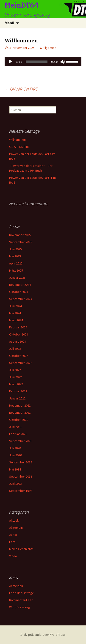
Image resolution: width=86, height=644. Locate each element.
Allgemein (49, 48)
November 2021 (20, 413)
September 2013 (21, 476)
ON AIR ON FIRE (21, 89)
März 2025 (16, 270)
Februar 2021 (18, 434)
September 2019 (21, 462)
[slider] (37, 62)
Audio (13, 535)
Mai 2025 (15, 256)
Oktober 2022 (19, 356)
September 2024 (21, 299)
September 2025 (21, 242)
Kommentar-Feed (21, 600)
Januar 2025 (17, 278)
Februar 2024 (18, 327)
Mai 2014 (15, 469)
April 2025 (16, 263)
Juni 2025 (15, 249)
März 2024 (16, 320)
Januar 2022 (17, 398)
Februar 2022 (18, 391)
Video (13, 556)
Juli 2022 (15, 370)
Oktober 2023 (19, 334)
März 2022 (16, 384)
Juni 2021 (15, 427)
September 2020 (21, 441)
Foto (12, 542)
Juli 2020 (15, 448)
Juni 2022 (15, 377)
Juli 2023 (15, 349)
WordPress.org (20, 607)
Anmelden (16, 586)
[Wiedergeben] (11, 62)
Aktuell (14, 520)
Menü (9, 23)
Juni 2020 (15, 455)
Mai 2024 (15, 313)
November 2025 (20, 235)
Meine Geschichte (21, 549)
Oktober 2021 (19, 420)
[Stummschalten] (63, 62)
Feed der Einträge (22, 593)
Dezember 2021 (20, 405)
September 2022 (21, 363)
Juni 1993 (15, 484)
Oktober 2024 (19, 292)
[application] (43, 62)
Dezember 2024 (20, 285)
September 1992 (21, 491)
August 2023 (18, 341)
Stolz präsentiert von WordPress (43, 635)
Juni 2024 (15, 306)
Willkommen (17, 140)
